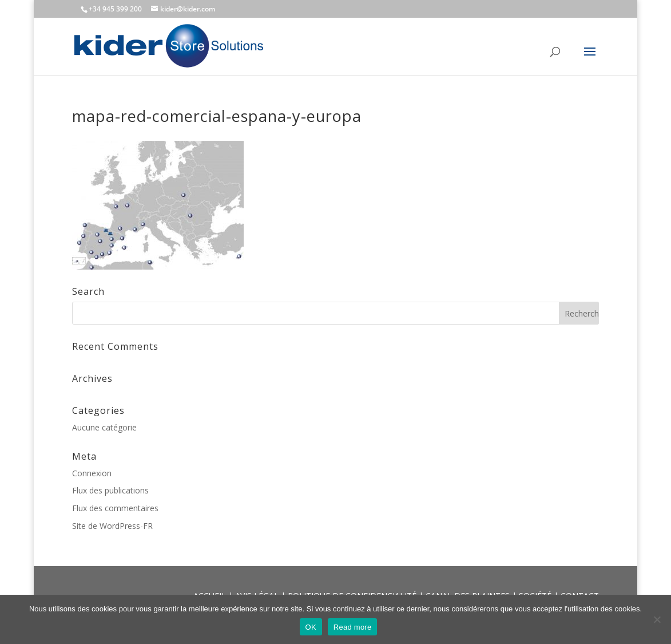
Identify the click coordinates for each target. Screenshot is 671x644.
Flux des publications (110, 490)
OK (311, 627)
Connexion (92, 473)
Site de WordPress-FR (112, 526)
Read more (353, 627)
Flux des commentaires (115, 508)
